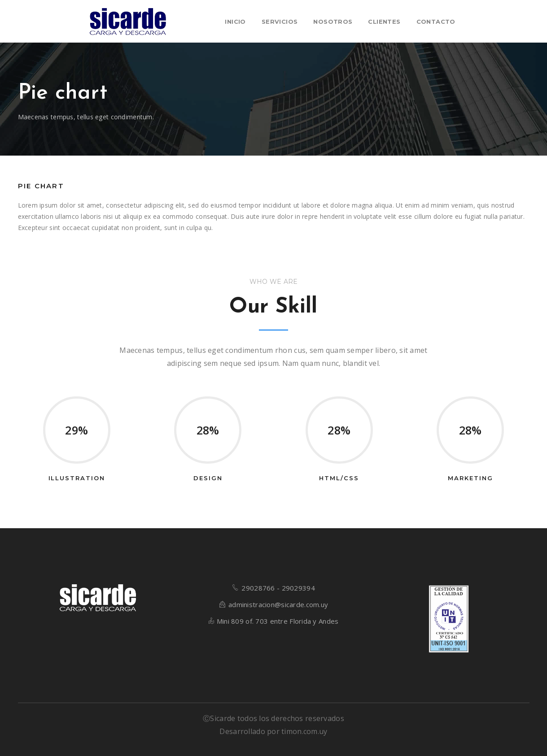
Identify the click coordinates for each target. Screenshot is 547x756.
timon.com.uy (304, 731)
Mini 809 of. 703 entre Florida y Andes (278, 621)
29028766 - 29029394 (278, 588)
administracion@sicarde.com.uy (278, 604)
